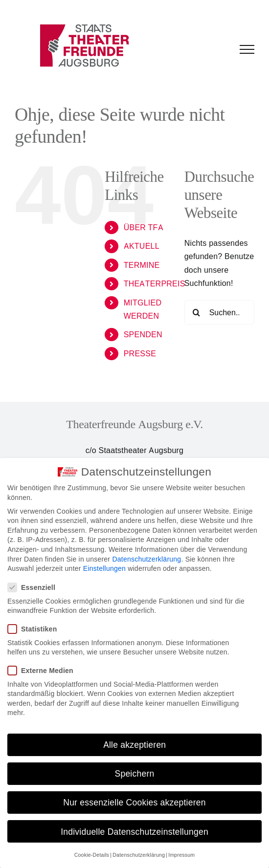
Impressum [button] (181, 855)
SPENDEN (143, 334)
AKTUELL (142, 246)
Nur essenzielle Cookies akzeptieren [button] (134, 802)
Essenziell (35, 587)
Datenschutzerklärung (146, 559)
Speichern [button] (135, 773)
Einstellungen (104, 568)
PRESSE (140, 353)
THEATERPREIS (155, 283)
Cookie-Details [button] (92, 855)
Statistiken (36, 629)
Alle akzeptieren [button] (135, 745)
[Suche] (197, 312)
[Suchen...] (219, 312)
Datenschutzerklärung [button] (139, 855)
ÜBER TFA (144, 227)
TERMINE (142, 265)
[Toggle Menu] (247, 49)
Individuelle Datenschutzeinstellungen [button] (134, 832)
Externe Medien (45, 670)
